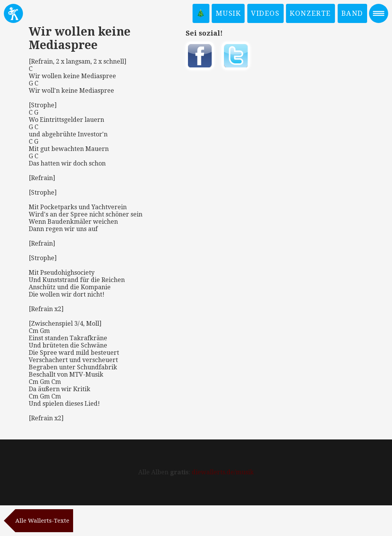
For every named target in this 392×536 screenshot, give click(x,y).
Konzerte (310, 13)
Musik (228, 13)
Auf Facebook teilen (200, 56)
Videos (265, 13)
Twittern (236, 56)
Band (352, 13)
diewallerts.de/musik (223, 472)
